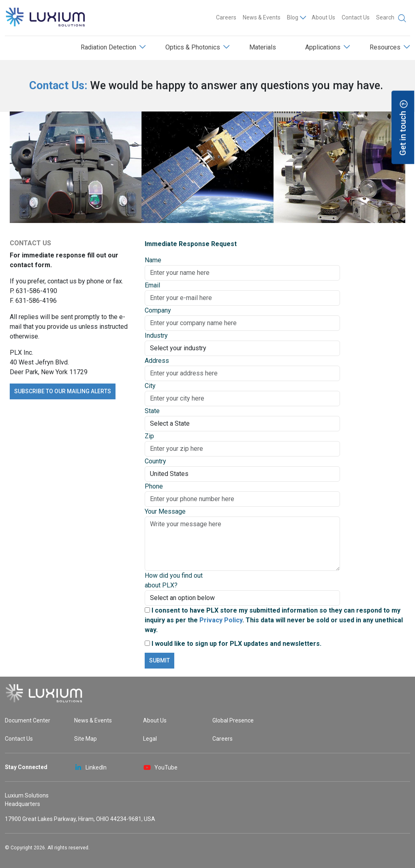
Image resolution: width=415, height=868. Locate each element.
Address (157, 361)
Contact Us (356, 17)
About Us (323, 17)
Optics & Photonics (193, 47)
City (150, 386)
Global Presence (233, 720)
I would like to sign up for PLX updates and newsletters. (233, 644)
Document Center (28, 720)
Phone (154, 486)
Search (391, 18)
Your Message (165, 511)
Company (158, 310)
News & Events (262, 17)
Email (152, 285)
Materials (263, 47)
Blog (293, 17)
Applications (323, 47)
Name (153, 260)
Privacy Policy (221, 620)
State (152, 411)
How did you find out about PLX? (174, 580)
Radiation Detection (108, 47)
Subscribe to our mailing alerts (63, 391)
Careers (226, 17)
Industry (156, 335)
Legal (150, 739)
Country (155, 461)
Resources (385, 47)
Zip (149, 436)
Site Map (86, 739)
